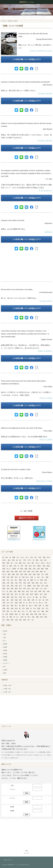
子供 (8, 580)
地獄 (4, 583)
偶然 (41, 572)
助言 (20, 589)
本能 (34, 611)
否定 (8, 608)
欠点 (42, 574)
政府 (4, 594)
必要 (4, 608)
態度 (8, 597)
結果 (30, 574)
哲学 (47, 600)
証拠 (47, 586)
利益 (33, 617)
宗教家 (5, 660)
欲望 (22, 617)
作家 (5, 634)
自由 (8, 586)
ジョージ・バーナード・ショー (41, 51)
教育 (29, 572)
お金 (16, 563)
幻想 (8, 577)
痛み (9, 560)
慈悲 (37, 583)
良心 (4, 620)
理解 (37, 617)
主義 (34, 586)
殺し (16, 580)
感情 (30, 569)
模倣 (32, 614)
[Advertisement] (26, 267)
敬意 (9, 574)
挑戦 (29, 600)
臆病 (20, 563)
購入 (27, 577)
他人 (25, 597)
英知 (4, 563)
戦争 (23, 594)
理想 (46, 617)
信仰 (33, 589)
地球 (12, 600)
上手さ (29, 560)
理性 (42, 617)
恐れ (29, 563)
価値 (48, 566)
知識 (16, 600)
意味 (13, 560)
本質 (30, 611)
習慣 (12, 586)
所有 (25, 589)
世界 (8, 594)
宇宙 (25, 560)
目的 (23, 614)
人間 (46, 603)
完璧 (34, 569)
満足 (47, 611)
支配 (33, 583)
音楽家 (5, 670)
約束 (40, 614)
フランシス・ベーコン (44, 481)
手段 (4, 586)
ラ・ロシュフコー (46, 301)
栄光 (45, 560)
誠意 (11, 591)
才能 (25, 580)
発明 (36, 606)
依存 (48, 557)
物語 (27, 614)
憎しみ (41, 603)
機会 (42, 569)
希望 (12, 572)
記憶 (38, 569)
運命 (37, 560)
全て (4, 591)
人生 (41, 589)
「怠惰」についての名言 (14, 7)
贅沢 (44, 591)
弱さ (29, 617)
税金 (23, 591)
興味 (37, 572)
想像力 (36, 594)
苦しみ (4, 574)
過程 (4, 569)
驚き (33, 563)
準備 (38, 586)
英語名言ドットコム (27, 2)
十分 (25, 586)
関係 (22, 569)
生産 (32, 591)
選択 (27, 594)
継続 (26, 574)
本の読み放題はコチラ (14, 540)
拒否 (25, 572)
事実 (12, 583)
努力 (30, 603)
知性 (20, 600)
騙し (37, 597)
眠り (16, 606)
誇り (23, 611)
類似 (12, 620)
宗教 (16, 586)
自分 (41, 583)
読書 (20, 603)
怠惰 (4, 597)
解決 (11, 566)
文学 (43, 608)
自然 (16, 583)
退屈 (45, 594)
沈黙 (33, 600)
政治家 (5, 631)
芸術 (22, 574)
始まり (31, 606)
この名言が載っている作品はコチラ (27, 59)
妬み (8, 606)
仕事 (8, 583)
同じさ (38, 563)
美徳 (12, 608)
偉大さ (4, 560)
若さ (29, 620)
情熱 (12, 589)
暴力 (19, 611)
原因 (47, 574)
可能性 (14, 569)
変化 (8, 611)
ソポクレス (48, 232)
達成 (20, 597)
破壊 (23, 606)
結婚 (34, 574)
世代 (16, 594)
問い (12, 603)
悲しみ (9, 569)
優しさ (45, 614)
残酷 (32, 580)
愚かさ (43, 563)
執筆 (29, 583)
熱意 (12, 606)
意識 (44, 557)
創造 (32, 594)
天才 (8, 603)
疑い (20, 560)
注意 (25, 600)
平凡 (47, 608)
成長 (48, 591)
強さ (40, 600)
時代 (20, 583)
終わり (49, 563)
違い (8, 600)
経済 (18, 574)
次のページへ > (26, 518)
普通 (39, 608)
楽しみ (29, 597)
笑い (33, 620)
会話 (15, 566)
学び (39, 611)
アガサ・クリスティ (45, 351)
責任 (12, 594)
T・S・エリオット (45, 190)
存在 (41, 594)
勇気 (11, 617)
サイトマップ (8, 860)
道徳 (16, 603)
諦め (7, 557)
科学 (22, 566)
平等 (23, 608)
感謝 (26, 569)
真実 (37, 589)
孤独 (47, 577)
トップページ (4, 21)
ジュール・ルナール (45, 93)
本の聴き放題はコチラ (39, 539)
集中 (20, 586)
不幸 (34, 608)
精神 (40, 591)
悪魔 (14, 557)
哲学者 (5, 654)
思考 (46, 580)
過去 (30, 566)
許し (18, 617)
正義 (15, 591)
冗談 (8, 589)
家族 (44, 566)
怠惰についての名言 (13, 21)
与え (18, 557)
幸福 (32, 577)
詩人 (5, 641)
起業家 (5, 650)
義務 (16, 572)
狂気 (33, 572)
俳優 (5, 673)
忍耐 (4, 606)
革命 (26, 566)
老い (12, 563)
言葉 (4, 580)
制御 (19, 591)
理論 (8, 620)
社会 (45, 583)
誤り (27, 557)
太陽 (12, 597)
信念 (45, 589)
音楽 (4, 566)
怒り (36, 557)
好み (12, 580)
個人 (39, 577)
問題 (36, 614)
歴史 (20, 620)
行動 (23, 577)
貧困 (27, 608)
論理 (25, 620)
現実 (4, 577)
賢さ (34, 566)
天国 (4, 603)
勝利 (16, 589)
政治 (36, 591)
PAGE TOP (26, 853)
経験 (13, 574)
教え (25, 563)
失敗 (25, 583)
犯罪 (40, 606)
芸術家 (5, 647)
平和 (4, 611)
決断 (38, 574)
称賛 (4, 589)
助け (16, 597)
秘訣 (47, 606)
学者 (5, 637)
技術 (4, 572)
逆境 (20, 572)
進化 (29, 589)
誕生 (4, 600)
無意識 (11, 614)
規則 (8, 572)
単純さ (45, 597)
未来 (7, 614)
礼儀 (16, 620)
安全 (32, 557)
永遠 (41, 560)
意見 (40, 557)
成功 (27, 591)
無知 (16, 614)
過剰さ (39, 566)
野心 (4, 617)
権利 (12, 577)
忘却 (15, 611)
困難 (20, 580)
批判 (16, 608)
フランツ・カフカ (46, 398)
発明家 (5, 657)
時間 (42, 580)
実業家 (5, 644)
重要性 (29, 586)
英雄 (8, 563)
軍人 (5, 667)
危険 (47, 569)
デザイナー (6, 663)
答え (43, 577)
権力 (16, 577)
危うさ (23, 557)
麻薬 (43, 611)
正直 (42, 586)
